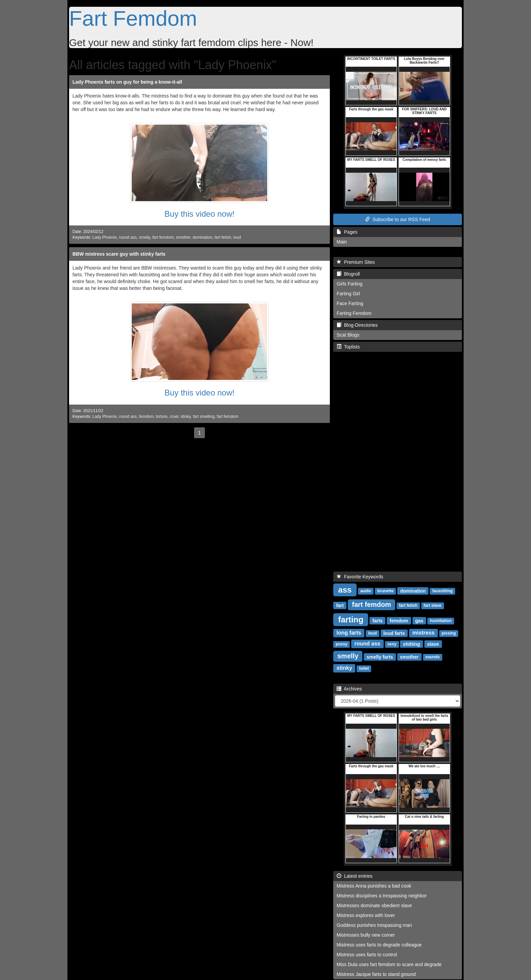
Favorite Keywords (360, 577)
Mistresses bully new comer (366, 935)
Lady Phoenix (105, 237)
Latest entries (355, 876)
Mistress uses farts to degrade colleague (379, 945)
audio (366, 591)
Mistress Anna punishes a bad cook (374, 886)
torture (162, 417)
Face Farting (350, 303)
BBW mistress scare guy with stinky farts (119, 254)
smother (183, 237)
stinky (186, 417)
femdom (146, 417)
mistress (424, 633)
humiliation (441, 621)
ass (345, 589)
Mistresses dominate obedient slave (374, 906)
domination (203, 237)
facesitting (443, 591)
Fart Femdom (133, 18)
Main (342, 242)
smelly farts (380, 657)
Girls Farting (349, 284)
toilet (364, 668)
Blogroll (348, 274)
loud (237, 237)
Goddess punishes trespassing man (374, 925)
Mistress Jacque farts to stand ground (376, 974)
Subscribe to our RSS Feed (398, 219)
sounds (433, 657)
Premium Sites (356, 262)
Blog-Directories (357, 325)
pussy (342, 644)
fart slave (433, 605)
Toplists (348, 347)
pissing (449, 633)
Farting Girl (348, 294)
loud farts (394, 633)
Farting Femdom (354, 313)
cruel (174, 417)
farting (351, 619)
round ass (128, 237)
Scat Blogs (348, 335)
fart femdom (163, 237)
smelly (144, 237)
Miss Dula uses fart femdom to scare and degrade (389, 964)
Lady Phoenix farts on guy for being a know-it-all (127, 82)
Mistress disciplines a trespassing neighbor (382, 896)
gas (419, 620)
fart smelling (204, 417)
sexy (392, 644)
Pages (347, 232)
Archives (349, 689)
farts (378, 620)
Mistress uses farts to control (367, 955)
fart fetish (223, 237)
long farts (349, 633)
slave (433, 644)
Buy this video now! (200, 214)
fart (340, 605)
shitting (412, 644)
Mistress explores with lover (366, 915)
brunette (385, 591)
